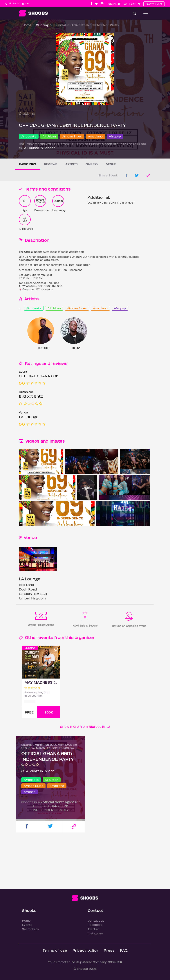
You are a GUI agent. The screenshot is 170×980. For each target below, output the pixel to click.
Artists (72, 164)
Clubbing (42, 25)
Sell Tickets (30, 929)
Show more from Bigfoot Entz (85, 726)
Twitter (93, 929)
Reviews (51, 164)
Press (109, 950)
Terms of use (55, 950)
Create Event (154, 4)
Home (27, 25)
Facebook (95, 925)
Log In (135, 4)
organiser (85, 637)
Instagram (95, 933)
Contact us (96, 920)
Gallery (92, 164)
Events (27, 925)
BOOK (49, 712)
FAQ (124, 950)
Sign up (114, 4)
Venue (111, 164)
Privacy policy (85, 950)
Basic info (28, 164)
